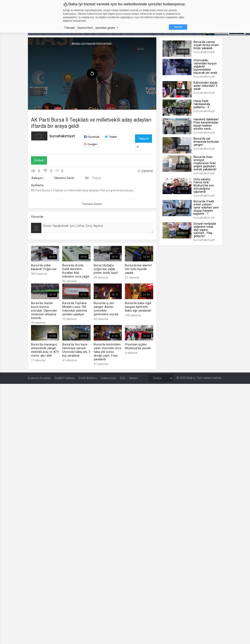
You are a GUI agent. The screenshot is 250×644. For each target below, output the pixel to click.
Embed (39, 160)
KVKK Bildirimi (88, 378)
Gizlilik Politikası (65, 378)
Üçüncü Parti (85, 28)
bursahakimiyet (62, 136)
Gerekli (69, 28)
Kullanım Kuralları (39, 378)
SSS (123, 378)
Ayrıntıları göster (105, 28)
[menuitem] (37, 92)
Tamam (178, 27)
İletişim (134, 378)
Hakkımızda (108, 378)
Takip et (144, 139)
